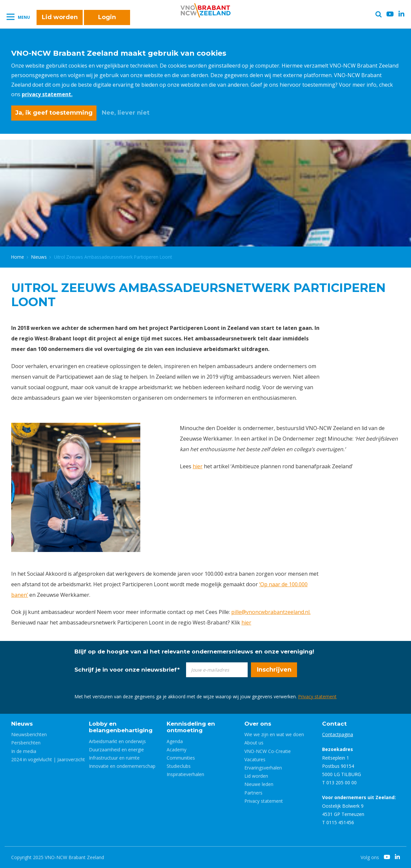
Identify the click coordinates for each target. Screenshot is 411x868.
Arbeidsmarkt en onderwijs (117, 741)
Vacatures (255, 759)
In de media (24, 751)
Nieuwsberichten (29, 734)
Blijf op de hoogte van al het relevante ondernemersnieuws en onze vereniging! (194, 651)
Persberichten (26, 743)
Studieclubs (179, 766)
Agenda (175, 741)
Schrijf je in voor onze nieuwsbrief (127, 670)
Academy (177, 750)
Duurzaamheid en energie (116, 750)
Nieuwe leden (259, 784)
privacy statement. (47, 94)
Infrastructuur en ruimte (114, 758)
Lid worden (60, 17)
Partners (253, 793)
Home (18, 257)
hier (198, 466)
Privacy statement (317, 696)
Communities (181, 758)
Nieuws (39, 257)
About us (254, 743)
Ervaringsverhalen (263, 768)
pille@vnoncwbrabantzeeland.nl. (271, 612)
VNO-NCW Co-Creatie (268, 751)
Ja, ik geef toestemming (54, 113)
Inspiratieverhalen (185, 774)
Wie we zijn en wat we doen (274, 734)
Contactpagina (338, 734)
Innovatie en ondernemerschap (122, 766)
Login (107, 17)
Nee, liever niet (126, 113)
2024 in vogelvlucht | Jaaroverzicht (48, 759)
